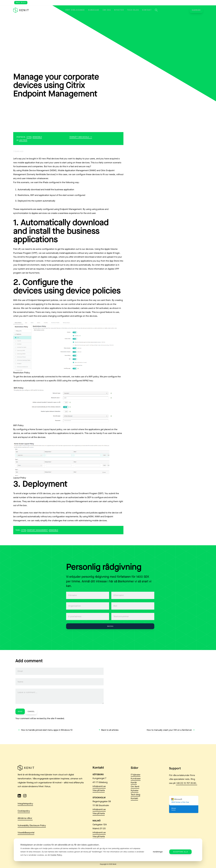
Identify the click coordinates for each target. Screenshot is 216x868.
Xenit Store (21, 3)
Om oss (107, 10)
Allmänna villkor (25, 822)
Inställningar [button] (158, 852)
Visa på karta (99, 798)
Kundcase (94, 10)
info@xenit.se (99, 794)
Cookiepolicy (24, 815)
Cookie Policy (56, 855)
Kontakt (147, 10)
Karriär (196, 10)
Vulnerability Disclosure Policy (32, 829)
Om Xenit (135, 799)
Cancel (31, 711)
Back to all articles (110, 730)
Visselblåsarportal (26, 837)
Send (20, 711)
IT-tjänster (136, 787)
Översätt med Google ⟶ (81, 137)
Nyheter (119, 10)
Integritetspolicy (25, 808)
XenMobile (37, 137)
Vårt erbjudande (75, 10)
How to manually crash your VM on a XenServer (169, 730)
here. (38, 273)
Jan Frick (23, 140)
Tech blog (133, 10)
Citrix (29, 137)
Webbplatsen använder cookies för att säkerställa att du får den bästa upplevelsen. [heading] (60, 845)
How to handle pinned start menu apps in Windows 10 (47, 730)
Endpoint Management (37, 530)
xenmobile (53, 530)
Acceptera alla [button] (180, 852)
